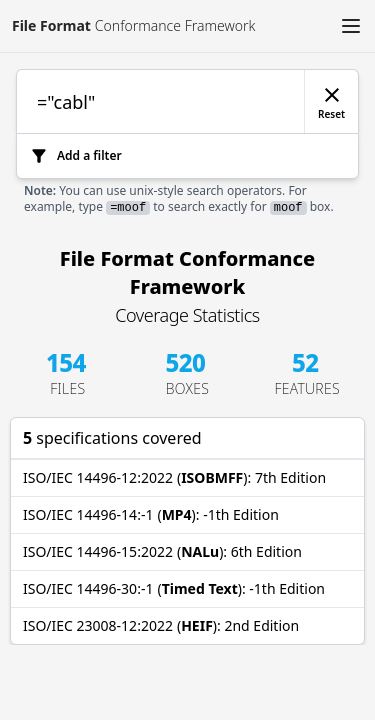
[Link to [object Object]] (127, 26)
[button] (351, 26)
